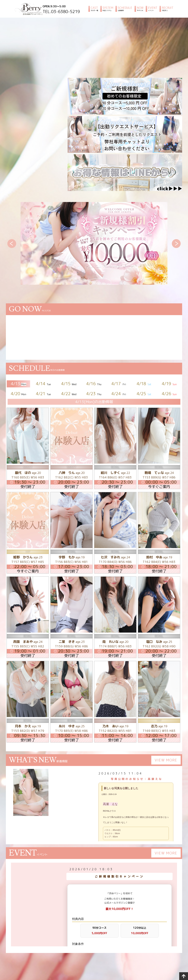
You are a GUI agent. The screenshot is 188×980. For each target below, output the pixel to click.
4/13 (19, 384)
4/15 (69, 384)
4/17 (119, 384)
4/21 (44, 394)
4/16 (94, 384)
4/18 (144, 384)
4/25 (144, 394)
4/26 (169, 394)
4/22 (69, 394)
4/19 (169, 384)
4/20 (19, 394)
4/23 (94, 394)
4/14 (44, 384)
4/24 (119, 394)
